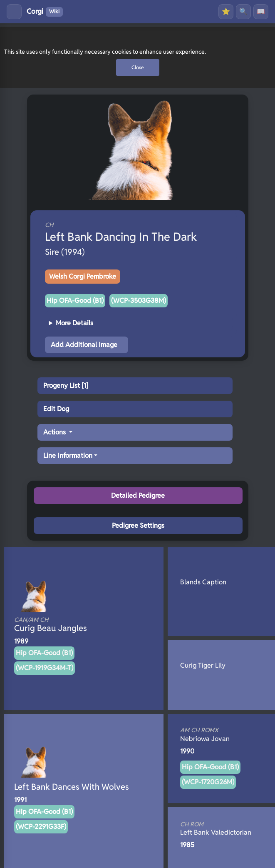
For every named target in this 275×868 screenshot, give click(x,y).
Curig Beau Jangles (70, 625)
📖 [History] (261, 11)
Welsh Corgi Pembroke (83, 276)
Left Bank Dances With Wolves (72, 787)
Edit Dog (56, 409)
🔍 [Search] (243, 11)
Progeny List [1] (66, 385)
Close (138, 67)
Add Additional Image (84, 345)
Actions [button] (55, 432)
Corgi (45, 12)
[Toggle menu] (14, 12)
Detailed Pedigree (138, 495)
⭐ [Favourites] (226, 11)
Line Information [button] (68, 455)
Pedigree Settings (138, 525)
